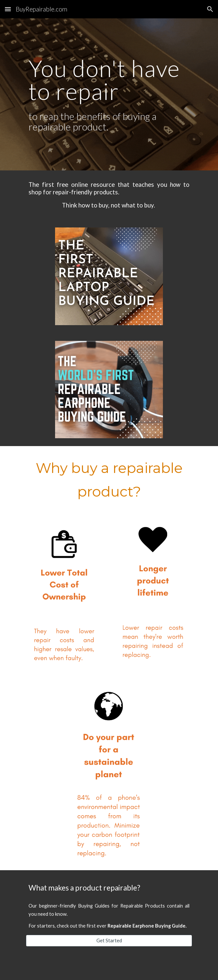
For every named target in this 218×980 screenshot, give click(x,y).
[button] (8, 9)
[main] (109, 95)
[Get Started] (109, 941)
